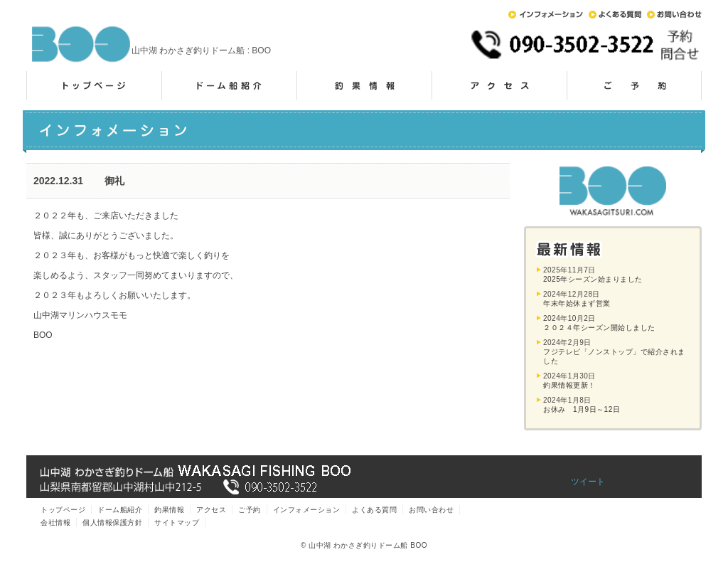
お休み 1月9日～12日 (582, 409)
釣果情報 (364, 85)
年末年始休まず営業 (577, 303)
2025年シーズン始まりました (593, 279)
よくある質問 (615, 15)
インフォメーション (546, 15)
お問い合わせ (674, 15)
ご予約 (634, 85)
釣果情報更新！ (569, 385)
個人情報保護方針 (112, 523)
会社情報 (55, 523)
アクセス (499, 85)
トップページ (94, 85)
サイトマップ (177, 523)
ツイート (588, 482)
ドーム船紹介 (229, 85)
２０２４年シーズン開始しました (599, 328)
